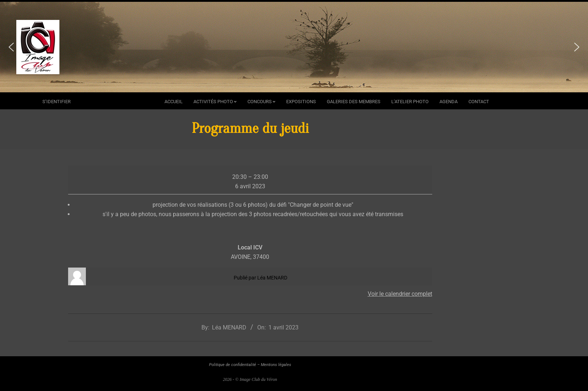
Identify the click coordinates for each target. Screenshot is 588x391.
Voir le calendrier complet (400, 294)
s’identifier (57, 102)
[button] (11, 47)
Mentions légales (276, 365)
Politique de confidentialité (233, 365)
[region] (294, 47)
